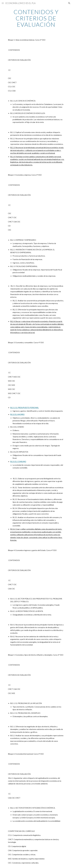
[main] (36, 18)
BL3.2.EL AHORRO (17, 414)
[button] (3, 3)
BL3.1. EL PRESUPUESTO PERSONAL (24, 408)
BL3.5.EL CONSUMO (18, 462)
